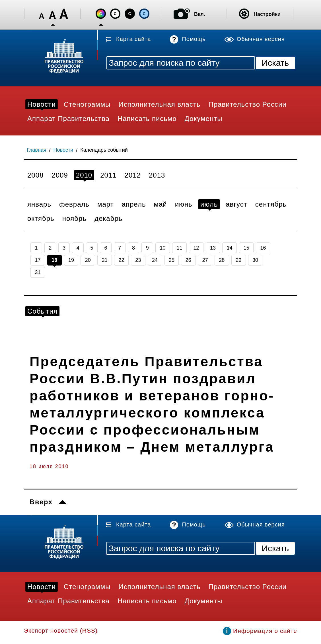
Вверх (41, 502)
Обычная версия (261, 39)
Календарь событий (104, 150)
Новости (63, 150)
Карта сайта (133, 39)
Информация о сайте (265, 631)
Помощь (194, 39)
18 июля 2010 (49, 466)
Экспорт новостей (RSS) (61, 630)
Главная (37, 150)
